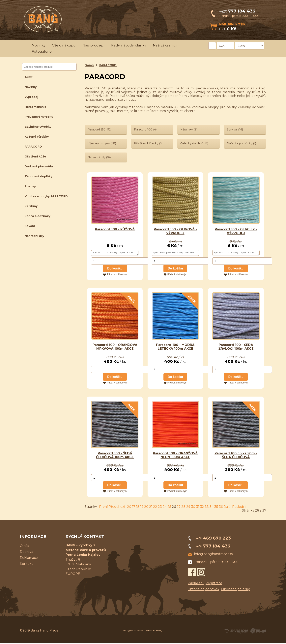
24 (165, 507)
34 (212, 507)
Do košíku (115, 269)
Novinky (39, 45)
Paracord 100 (146, 129)
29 (188, 507)
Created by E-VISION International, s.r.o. (236, 631)
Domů (89, 65)
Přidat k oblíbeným (117, 275)
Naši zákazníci (165, 45)
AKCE (29, 77)
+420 (237, 11)
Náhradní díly (34, 236)
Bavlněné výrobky (38, 127)
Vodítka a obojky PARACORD (46, 196)
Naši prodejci (93, 45)
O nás (24, 546)
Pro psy (30, 186)
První (103, 507)
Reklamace (29, 558)
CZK (222, 46)
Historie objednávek (203, 590)
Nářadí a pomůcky (241, 143)
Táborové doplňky (38, 176)
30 (193, 507)
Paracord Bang (154, 631)
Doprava (27, 552)
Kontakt (26, 564)
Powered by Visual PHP (258, 631)
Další (227, 507)
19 (142, 507)
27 (179, 507)
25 (169, 507)
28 (183, 507)
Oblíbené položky (236, 590)
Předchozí (117, 507)
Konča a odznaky (37, 216)
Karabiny (31, 206)
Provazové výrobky (39, 117)
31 (198, 507)
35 (216, 507)
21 (151, 507)
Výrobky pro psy (102, 143)
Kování (30, 226)
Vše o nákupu (64, 45)
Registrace (214, 584)
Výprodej (31, 97)
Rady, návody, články (129, 45)
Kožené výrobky (37, 137)
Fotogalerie (42, 51)
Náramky (189, 129)
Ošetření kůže (35, 156)
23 (160, 507)
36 (221, 507)
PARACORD (33, 147)
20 (146, 507)
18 (138, 507)
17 (134, 507)
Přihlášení (196, 584)
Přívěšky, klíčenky (148, 143)
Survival (235, 129)
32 (202, 507)
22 (155, 507)
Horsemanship (36, 107)
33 (207, 507)
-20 (129, 507)
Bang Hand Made (133, 631)
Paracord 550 (100, 129)
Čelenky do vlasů (194, 143)
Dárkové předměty (39, 166)
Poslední (239, 507)
